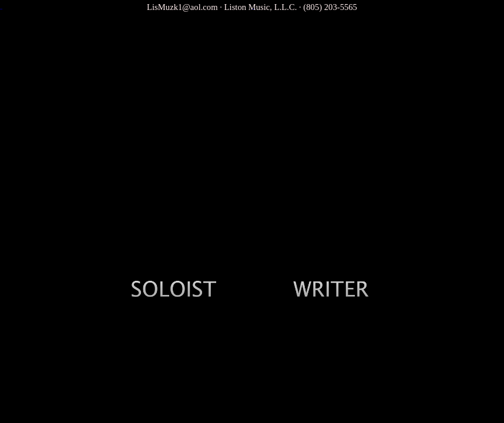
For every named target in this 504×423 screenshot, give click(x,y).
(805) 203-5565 (330, 7)
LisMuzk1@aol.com (182, 7)
